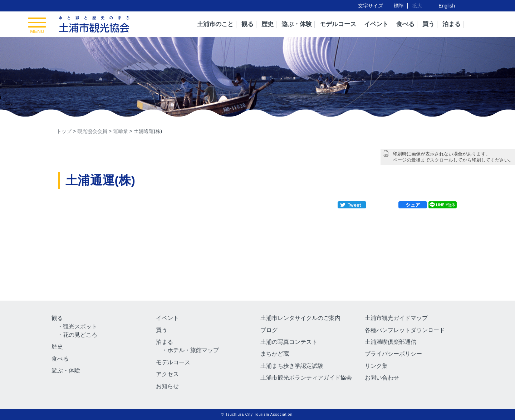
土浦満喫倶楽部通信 (391, 342)
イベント (376, 24)
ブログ (269, 330)
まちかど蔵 (275, 354)
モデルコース (338, 24)
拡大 (417, 6)
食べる (405, 24)
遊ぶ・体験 (297, 24)
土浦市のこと (215, 24)
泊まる (452, 24)
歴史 (268, 24)
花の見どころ (80, 335)
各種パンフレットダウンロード (405, 330)
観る (247, 24)
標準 (399, 6)
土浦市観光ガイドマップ (396, 318)
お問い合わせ (382, 378)
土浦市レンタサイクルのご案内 (300, 318)
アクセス (167, 374)
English (447, 6)
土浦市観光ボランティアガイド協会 (306, 378)
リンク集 (376, 366)
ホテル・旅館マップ (193, 350)
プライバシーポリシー (393, 354)
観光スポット (80, 327)
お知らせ (167, 386)
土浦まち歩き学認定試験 (292, 366)
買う (428, 24)
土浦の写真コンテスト (289, 342)
